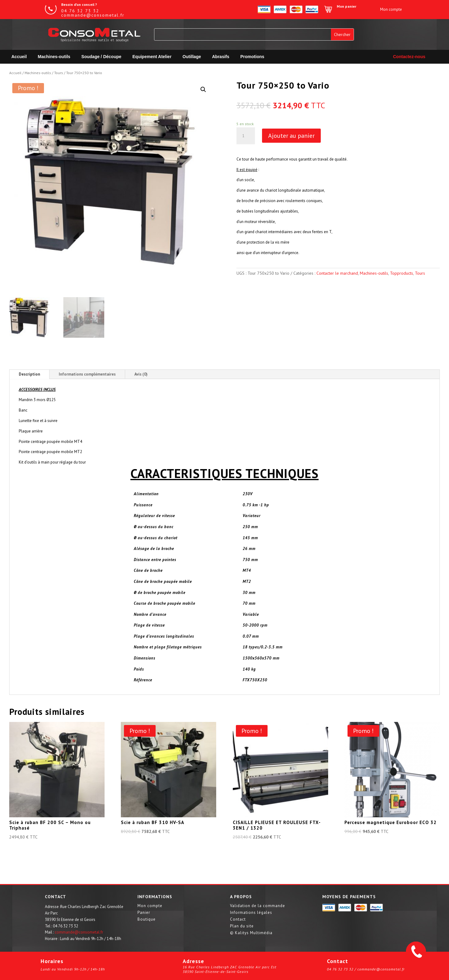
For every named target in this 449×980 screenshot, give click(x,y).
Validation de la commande (258, 906)
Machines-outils (54, 57)
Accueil (19, 57)
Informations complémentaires (87, 374)
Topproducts (401, 273)
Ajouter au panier (291, 136)
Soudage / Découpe (101, 57)
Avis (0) (141, 374)
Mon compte (150, 906)
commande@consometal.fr (79, 932)
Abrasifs (221, 57)
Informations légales (251, 913)
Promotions (252, 57)
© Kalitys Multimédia (251, 933)
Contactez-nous (409, 57)
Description (29, 374)
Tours (59, 73)
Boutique (147, 920)
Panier (144, 913)
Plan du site (242, 926)
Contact (238, 920)
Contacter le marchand (337, 273)
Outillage (192, 57)
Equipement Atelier (152, 57)
